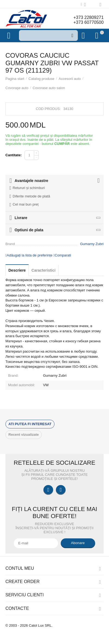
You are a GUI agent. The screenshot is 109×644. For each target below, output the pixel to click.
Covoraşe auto (17, 88)
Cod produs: (48, 109)
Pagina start (15, 79)
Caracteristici (44, 270)
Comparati (62, 255)
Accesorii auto (70, 79)
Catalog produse (41, 79)
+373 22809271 (88, 17)
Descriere (17, 270)
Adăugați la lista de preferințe (29, 255)
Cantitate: (14, 155)
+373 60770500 (88, 22)
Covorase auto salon (49, 88)
